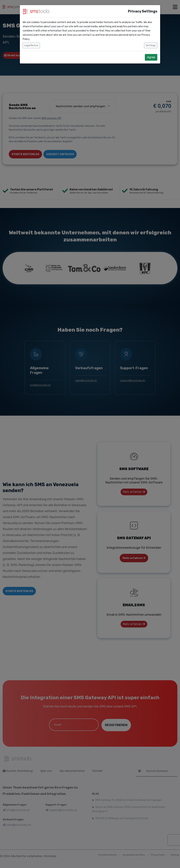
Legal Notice (31, 45)
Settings (151, 45)
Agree (151, 57)
